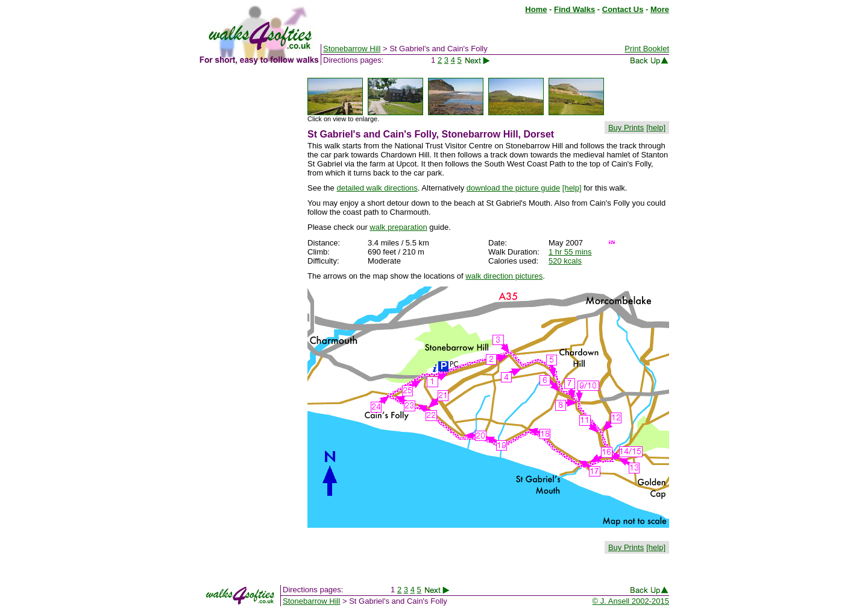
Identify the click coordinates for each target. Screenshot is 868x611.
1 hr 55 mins (570, 252)
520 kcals (565, 261)
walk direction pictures (504, 276)
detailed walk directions (377, 188)
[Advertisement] (247, 258)
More (660, 9)
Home (536, 9)
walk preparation (398, 227)
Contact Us (623, 9)
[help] (656, 128)
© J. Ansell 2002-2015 (631, 601)
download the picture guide (513, 188)
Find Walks (574, 9)
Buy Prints (626, 128)
